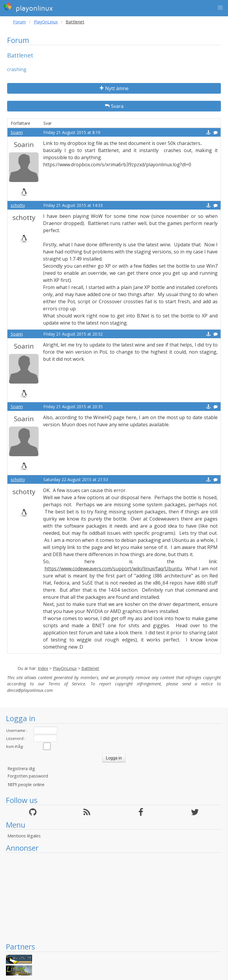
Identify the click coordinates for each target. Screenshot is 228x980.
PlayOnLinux (46, 22)
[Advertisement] (114, 897)
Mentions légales (24, 836)
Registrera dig (21, 768)
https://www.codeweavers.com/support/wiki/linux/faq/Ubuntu (113, 569)
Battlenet (90, 668)
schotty (18, 205)
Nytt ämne (114, 88)
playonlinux (28, 7)
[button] (220, 8)
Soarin (17, 132)
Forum (19, 22)
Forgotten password (28, 776)
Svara (114, 106)
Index (43, 668)
